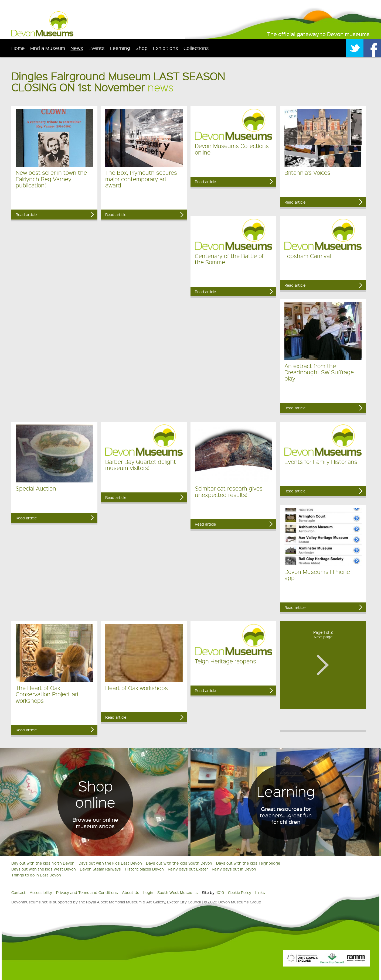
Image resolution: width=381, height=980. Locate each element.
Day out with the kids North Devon (43, 863)
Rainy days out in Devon (234, 869)
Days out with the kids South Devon (179, 863)
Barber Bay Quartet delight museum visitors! (141, 465)
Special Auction (36, 488)
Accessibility (41, 892)
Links (260, 892)
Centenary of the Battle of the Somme (229, 259)
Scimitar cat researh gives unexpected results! (229, 491)
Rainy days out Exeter (188, 869)
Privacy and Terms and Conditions (87, 892)
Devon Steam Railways (100, 869)
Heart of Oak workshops (137, 688)
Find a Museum (48, 48)
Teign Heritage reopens (225, 661)
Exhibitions (166, 48)
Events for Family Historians (321, 462)
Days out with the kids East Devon (110, 863)
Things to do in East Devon (36, 875)
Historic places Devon (144, 869)
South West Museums (178, 892)
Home (18, 48)
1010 (220, 892)
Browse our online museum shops (95, 823)
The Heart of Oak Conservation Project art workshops (47, 694)
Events (97, 48)
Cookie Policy (240, 892)
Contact (18, 892)
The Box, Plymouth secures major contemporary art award (141, 179)
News (77, 48)
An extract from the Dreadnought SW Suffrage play (319, 372)
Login (148, 892)
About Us (131, 892)
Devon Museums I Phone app (317, 575)
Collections (196, 48)
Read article (26, 214)
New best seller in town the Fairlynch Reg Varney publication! (51, 179)
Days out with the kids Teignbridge (248, 863)
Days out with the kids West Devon (44, 869)
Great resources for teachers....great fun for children (286, 815)
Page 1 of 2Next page (323, 634)
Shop (142, 48)
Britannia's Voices (307, 172)
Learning (120, 48)
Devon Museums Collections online (232, 149)
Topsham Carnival (308, 256)
